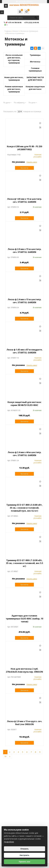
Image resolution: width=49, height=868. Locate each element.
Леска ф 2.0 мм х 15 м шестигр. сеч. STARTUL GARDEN (24, 251)
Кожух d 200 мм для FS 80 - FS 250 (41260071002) (24, 148)
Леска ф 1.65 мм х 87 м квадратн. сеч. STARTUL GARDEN (24, 351)
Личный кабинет (24, 2)
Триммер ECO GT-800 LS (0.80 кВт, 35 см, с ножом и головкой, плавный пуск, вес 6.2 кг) (24, 508)
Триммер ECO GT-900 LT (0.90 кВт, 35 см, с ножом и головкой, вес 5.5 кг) (24, 563)
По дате (7, 103)
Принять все (24, 862)
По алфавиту (20, 103)
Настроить (25, 855)
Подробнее (9, 842)
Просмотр (24, 168)
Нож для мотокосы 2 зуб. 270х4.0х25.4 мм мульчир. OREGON (24, 670)
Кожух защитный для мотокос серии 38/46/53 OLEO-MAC (24, 404)
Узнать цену (32, 162)
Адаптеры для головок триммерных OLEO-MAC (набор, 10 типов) (24, 619)
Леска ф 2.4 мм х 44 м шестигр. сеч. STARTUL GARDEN (24, 454)
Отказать (24, 849)
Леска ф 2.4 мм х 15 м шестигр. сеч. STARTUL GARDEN (24, 301)
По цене (33, 103)
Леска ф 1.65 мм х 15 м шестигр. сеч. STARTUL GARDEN (24, 200)
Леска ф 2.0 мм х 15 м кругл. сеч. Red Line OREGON (24, 723)
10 (5, 756)
